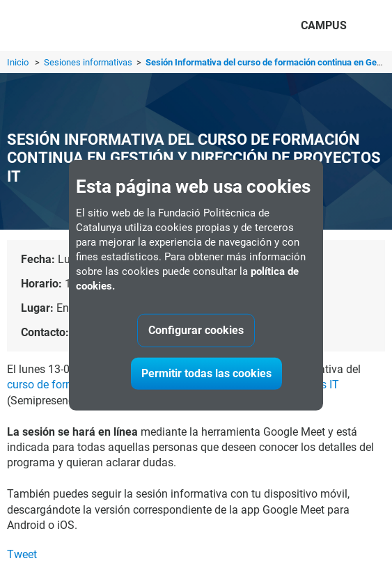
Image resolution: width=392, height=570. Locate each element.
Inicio (18, 62)
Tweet (22, 554)
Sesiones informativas (89, 62)
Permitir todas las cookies (206, 373)
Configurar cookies (196, 330)
